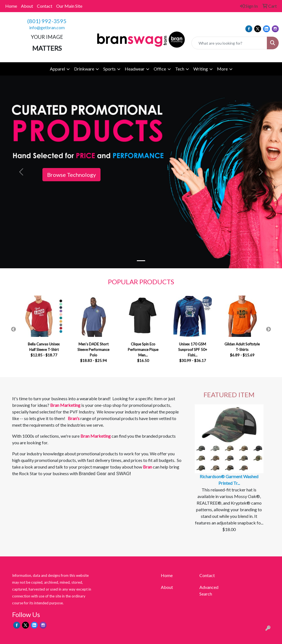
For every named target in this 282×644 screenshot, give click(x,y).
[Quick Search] (229, 43)
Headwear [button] (135, 69)
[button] (21, 172)
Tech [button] (180, 69)
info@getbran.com (47, 27)
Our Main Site (69, 6)
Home (11, 6)
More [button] (222, 69)
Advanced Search (209, 590)
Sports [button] (109, 69)
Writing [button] (201, 69)
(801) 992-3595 (47, 21)
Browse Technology (71, 175)
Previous (13, 329)
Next (269, 329)
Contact (45, 6)
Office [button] (160, 69)
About (27, 6)
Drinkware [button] (84, 69)
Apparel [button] (57, 69)
